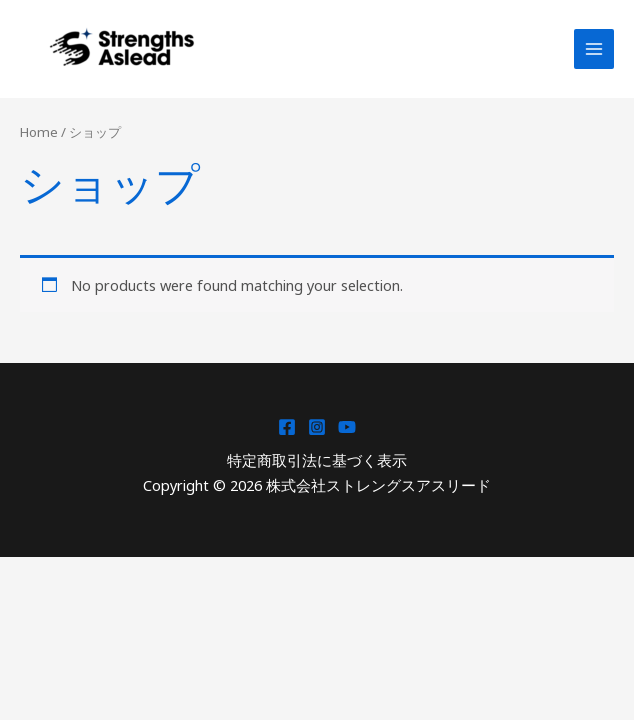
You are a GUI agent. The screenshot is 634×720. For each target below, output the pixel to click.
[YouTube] (347, 427)
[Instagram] (317, 427)
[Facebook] (287, 427)
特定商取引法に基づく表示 (317, 460)
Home (39, 132)
